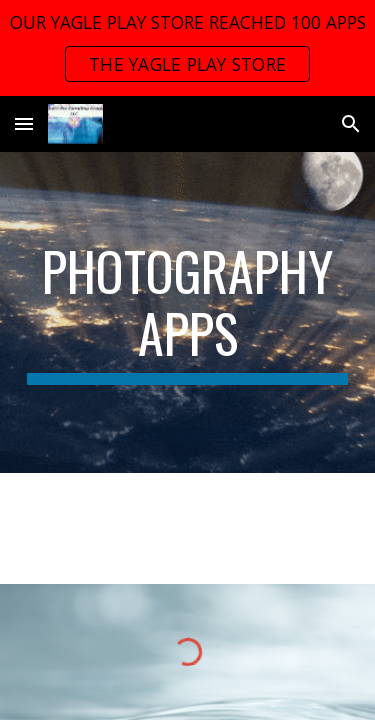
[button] (24, 123)
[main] (188, 312)
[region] (187, 48)
